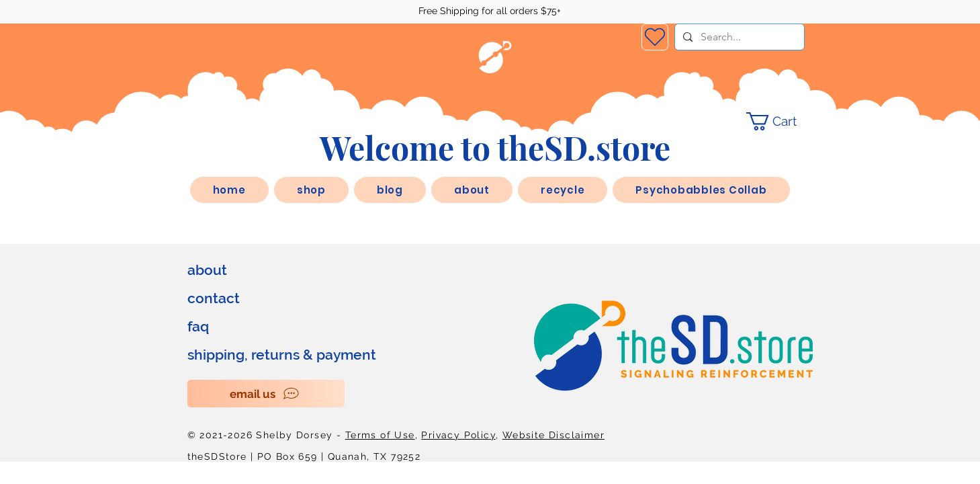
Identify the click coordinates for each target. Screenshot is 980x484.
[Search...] (738, 37)
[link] (781, 121)
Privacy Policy (458, 435)
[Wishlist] (655, 37)
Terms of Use (380, 435)
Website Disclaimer (553, 435)
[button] (472, 190)
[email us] (266, 394)
